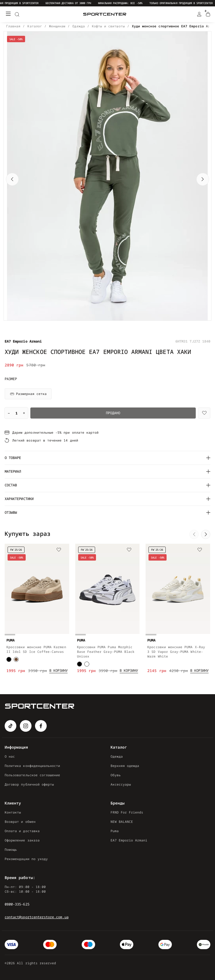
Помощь (11, 849)
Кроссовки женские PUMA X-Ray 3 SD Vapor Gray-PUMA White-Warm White (176, 652)
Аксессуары (121, 784)
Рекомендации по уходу (26, 859)
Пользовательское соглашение (33, 775)
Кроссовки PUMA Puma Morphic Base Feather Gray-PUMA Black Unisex (106, 652)
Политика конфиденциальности (33, 766)
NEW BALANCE (122, 822)
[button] (12, 179)
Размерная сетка (28, 394)
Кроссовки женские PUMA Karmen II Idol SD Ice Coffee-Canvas (36, 649)
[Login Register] (199, 14)
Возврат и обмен (20, 822)
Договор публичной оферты (29, 784)
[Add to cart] (58, 671)
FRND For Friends (127, 812)
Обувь (116, 775)
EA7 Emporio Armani (129, 840)
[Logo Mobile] (105, 14)
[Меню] (8, 14)
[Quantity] (16, 413)
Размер (11, 379)
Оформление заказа (22, 840)
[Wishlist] (204, 413)
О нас (10, 756)
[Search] (17, 14)
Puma (115, 831)
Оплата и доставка (22, 831)
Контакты (13, 812)
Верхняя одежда (125, 766)
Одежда (117, 756)
